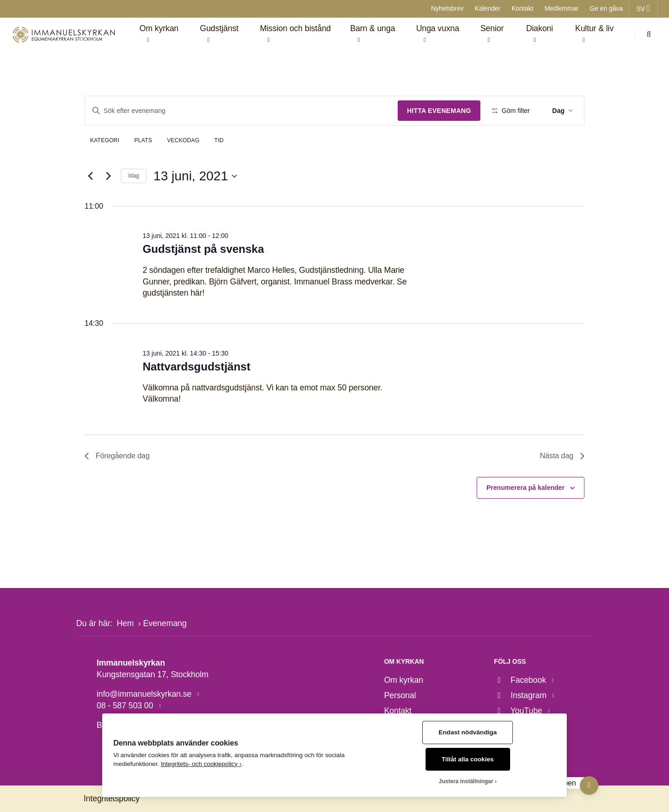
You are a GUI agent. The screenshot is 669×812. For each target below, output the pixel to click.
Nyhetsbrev (447, 8)
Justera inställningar (466, 781)
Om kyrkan (404, 680)
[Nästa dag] (108, 176)
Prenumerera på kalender (525, 488)
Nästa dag (562, 456)
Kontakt (522, 8)
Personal (400, 695)
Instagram (521, 695)
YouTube (519, 711)
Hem (125, 623)
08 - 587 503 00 (126, 706)
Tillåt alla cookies (468, 759)
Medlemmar (561, 8)
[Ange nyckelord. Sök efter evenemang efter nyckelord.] (241, 111)
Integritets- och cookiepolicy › (201, 764)
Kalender (488, 8)
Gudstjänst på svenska (203, 249)
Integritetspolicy (111, 799)
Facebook (521, 680)
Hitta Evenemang (439, 111)
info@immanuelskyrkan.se (145, 694)
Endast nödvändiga (468, 732)
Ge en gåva (606, 8)
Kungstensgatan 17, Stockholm (153, 674)
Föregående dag (117, 456)
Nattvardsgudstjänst (197, 366)
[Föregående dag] (90, 176)
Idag (134, 176)
